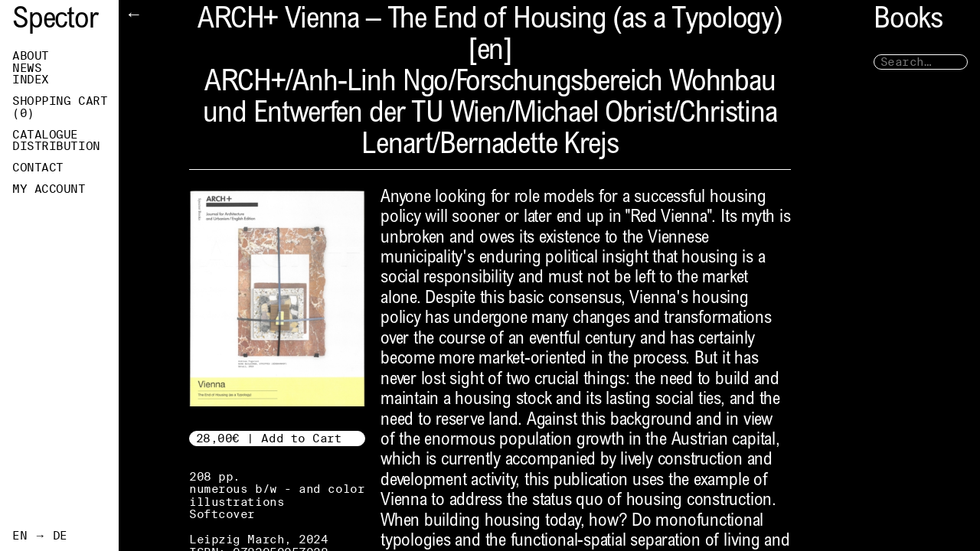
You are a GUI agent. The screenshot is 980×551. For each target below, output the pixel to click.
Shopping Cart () (60, 107)
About (31, 56)
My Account (49, 189)
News (27, 68)
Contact (38, 168)
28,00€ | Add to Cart (269, 438)
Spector (55, 21)
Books (908, 21)
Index (31, 80)
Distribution (56, 146)
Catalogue (45, 135)
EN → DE (40, 536)
